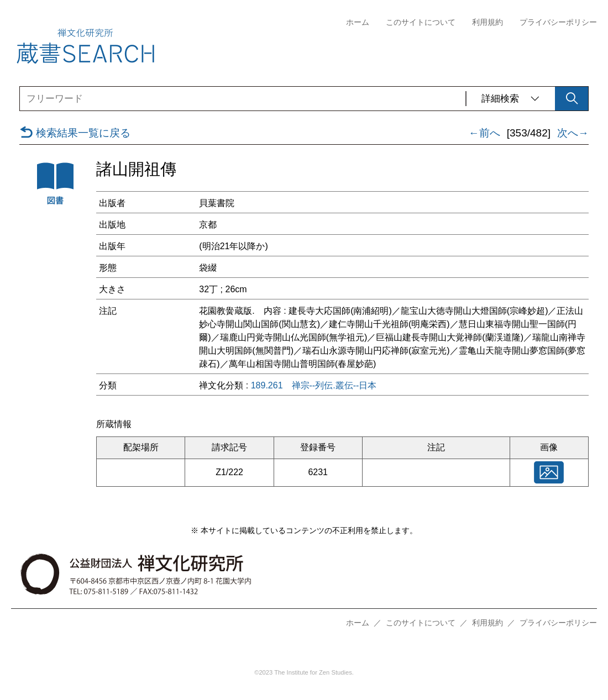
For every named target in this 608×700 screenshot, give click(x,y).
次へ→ (573, 133)
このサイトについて (421, 22)
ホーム (358, 22)
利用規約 (488, 22)
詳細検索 (511, 99)
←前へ (484, 133)
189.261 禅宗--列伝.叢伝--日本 (314, 386)
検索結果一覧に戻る (75, 133)
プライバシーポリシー (558, 22)
